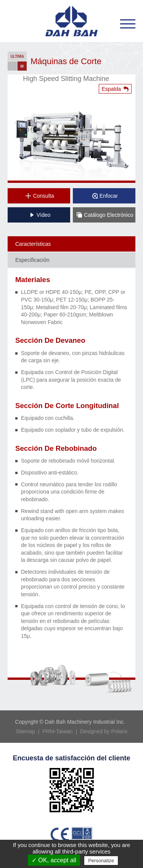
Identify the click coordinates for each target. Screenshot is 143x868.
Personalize (101, 861)
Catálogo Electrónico (105, 215)
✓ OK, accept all (54, 860)
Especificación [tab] (32, 260)
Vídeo (40, 215)
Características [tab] (33, 244)
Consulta (40, 196)
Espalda (111, 89)
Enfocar (105, 196)
